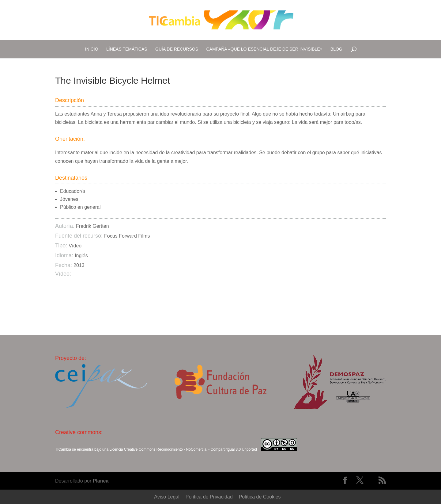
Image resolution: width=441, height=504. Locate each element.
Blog (336, 49)
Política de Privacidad (209, 497)
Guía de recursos (177, 49)
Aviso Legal (167, 497)
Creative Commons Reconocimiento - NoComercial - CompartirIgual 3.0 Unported (190, 449)
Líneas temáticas (127, 49)
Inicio (92, 49)
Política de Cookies (260, 497)
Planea (101, 481)
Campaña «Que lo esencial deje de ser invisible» (264, 49)
